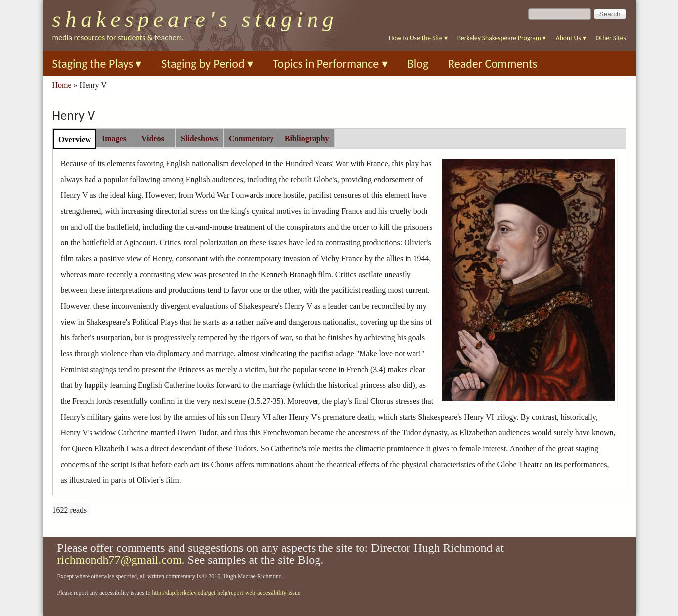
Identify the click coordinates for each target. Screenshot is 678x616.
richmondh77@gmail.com (120, 560)
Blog (418, 64)
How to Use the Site (418, 38)
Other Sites (611, 38)
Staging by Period (207, 64)
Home (62, 85)
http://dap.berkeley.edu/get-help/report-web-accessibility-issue (226, 593)
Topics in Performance (330, 64)
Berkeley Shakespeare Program (502, 38)
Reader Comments (493, 64)
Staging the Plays (97, 64)
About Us (571, 38)
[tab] (75, 139)
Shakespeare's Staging (195, 19)
